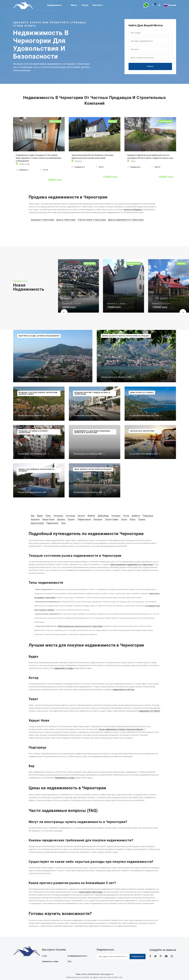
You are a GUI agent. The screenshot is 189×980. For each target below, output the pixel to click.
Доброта (136, 516)
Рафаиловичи (84, 519)
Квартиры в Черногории (43, 220)
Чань (63, 523)
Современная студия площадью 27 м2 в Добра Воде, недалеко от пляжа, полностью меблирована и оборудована (39, 158)
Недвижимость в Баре (65, 778)
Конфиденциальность (77, 956)
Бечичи (81, 516)
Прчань (142, 519)
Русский (172, 5)
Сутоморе (70, 516)
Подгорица (148, 516)
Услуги (85, 5)
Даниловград (37, 523)
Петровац (58, 516)
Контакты (97, 5)
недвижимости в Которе (123, 690)
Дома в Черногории (66, 220)
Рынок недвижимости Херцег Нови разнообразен (121, 729)
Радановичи (52, 523)
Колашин (116, 516)
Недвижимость (54, 5)
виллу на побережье (133, 210)
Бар (33, 516)
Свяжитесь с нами (50, 961)
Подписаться (138, 956)
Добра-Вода (103, 516)
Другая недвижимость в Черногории (126, 220)
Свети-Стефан (112, 519)
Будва (40, 516)
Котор (126, 516)
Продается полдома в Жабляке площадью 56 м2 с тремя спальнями (123, 297)
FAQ (69, 961)
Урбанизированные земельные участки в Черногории (80, 626)
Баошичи (98, 519)
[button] (150, 33)
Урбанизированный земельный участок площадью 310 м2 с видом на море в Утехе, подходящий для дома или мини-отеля (78, 294)
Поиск (150, 66)
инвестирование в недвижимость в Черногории (132, 564)
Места (74, 5)
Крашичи (35, 519)
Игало (133, 519)
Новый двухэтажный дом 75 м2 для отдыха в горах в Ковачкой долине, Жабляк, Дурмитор (168, 297)
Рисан (124, 519)
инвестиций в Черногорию (91, 892)
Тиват (48, 516)
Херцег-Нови (48, 519)
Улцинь (71, 519)
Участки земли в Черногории (92, 220)
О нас (45, 956)
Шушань (61, 519)
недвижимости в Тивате (149, 711)
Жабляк (91, 516)
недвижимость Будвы (64, 668)
